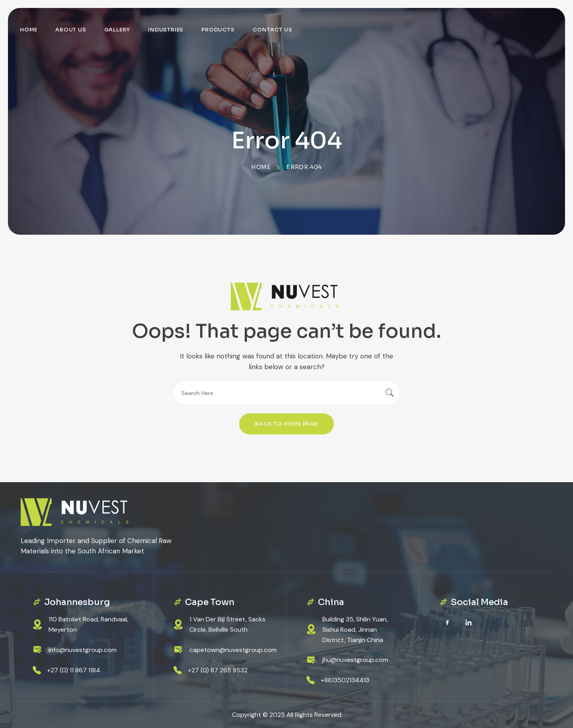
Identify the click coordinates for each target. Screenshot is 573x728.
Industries (166, 30)
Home (29, 30)
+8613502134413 (345, 680)
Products (218, 30)
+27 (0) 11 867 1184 (74, 670)
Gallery (117, 30)
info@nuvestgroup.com (83, 650)
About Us (71, 30)
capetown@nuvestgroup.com (233, 650)
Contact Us (273, 30)
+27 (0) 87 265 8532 (218, 670)
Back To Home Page (286, 424)
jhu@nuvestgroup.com (355, 660)
